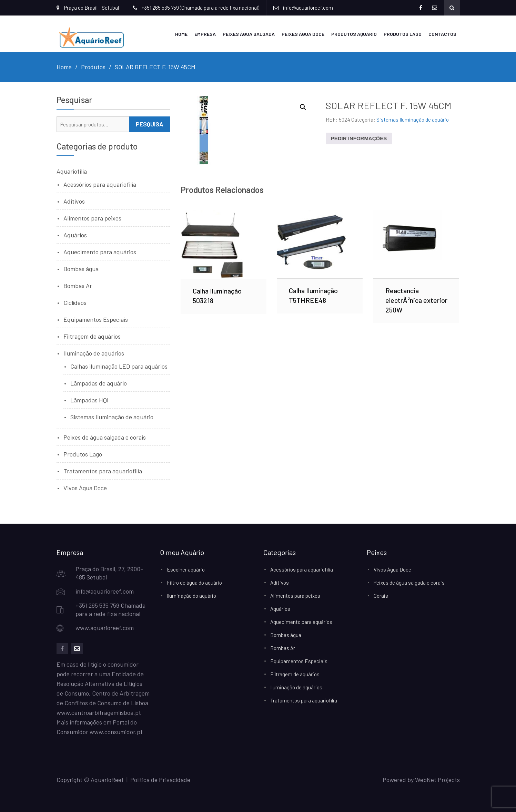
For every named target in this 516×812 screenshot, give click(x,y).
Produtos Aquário (354, 34)
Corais (381, 596)
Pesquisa (150, 124)
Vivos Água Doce (85, 488)
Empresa (205, 34)
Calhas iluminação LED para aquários (119, 366)
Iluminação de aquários (94, 353)
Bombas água (81, 269)
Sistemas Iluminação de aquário (413, 120)
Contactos (442, 34)
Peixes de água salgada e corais (105, 437)
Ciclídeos (75, 302)
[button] (303, 107)
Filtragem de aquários (92, 336)
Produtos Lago (403, 34)
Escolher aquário (186, 569)
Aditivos (74, 201)
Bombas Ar (78, 286)
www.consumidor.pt (116, 732)
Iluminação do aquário (191, 596)
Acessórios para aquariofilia (100, 184)
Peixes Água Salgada (249, 34)
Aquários (75, 235)
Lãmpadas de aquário (99, 383)
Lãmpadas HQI (89, 400)
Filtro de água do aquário (194, 583)
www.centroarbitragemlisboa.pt (99, 712)
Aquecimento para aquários (100, 252)
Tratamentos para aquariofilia (103, 471)
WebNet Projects (437, 780)
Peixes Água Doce (303, 34)
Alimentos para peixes (92, 218)
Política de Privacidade (160, 780)
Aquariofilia (72, 171)
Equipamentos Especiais (96, 319)
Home (181, 34)
